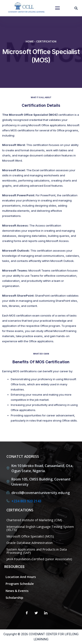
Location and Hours (21, 577)
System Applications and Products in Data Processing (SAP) (37, 551)
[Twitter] (36, 613)
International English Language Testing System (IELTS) (40, 528)
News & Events (17, 591)
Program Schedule (20, 584)
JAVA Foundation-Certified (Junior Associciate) (39, 559)
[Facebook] (27, 613)
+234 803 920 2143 (26, 501)
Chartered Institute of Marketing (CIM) (34, 520)
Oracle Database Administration (29, 543)
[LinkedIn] (46, 613)
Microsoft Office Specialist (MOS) (30, 536)
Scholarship (14, 597)
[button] (57, 8)
